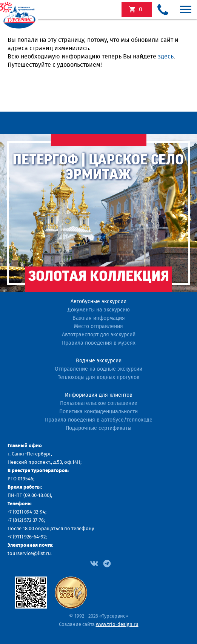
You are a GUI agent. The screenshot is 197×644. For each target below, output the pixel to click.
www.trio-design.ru (117, 625)
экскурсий (141, 9)
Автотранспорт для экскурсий (99, 335)
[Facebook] (94, 563)
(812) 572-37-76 (28, 521)
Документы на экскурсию (99, 310)
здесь (166, 57)
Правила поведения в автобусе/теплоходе (99, 420)
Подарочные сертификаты (98, 428)
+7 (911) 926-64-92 (27, 537)
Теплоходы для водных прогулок (98, 377)
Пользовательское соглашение (99, 403)
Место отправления (98, 327)
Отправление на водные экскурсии (98, 369)
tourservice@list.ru (29, 554)
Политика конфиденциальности (98, 412)
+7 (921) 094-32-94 (26, 512)
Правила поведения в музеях (99, 343)
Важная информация (99, 318)
